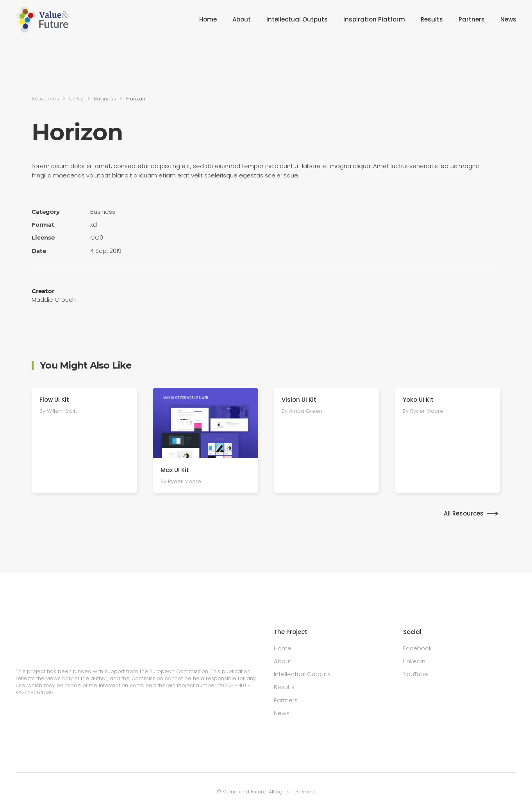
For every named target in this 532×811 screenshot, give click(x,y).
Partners (472, 19)
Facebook (417, 648)
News (508, 19)
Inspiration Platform (374, 19)
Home (208, 19)
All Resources (464, 513)
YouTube (416, 674)
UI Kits (76, 99)
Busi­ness (105, 99)
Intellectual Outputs (297, 19)
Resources (45, 99)
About (242, 19)
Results (432, 19)
